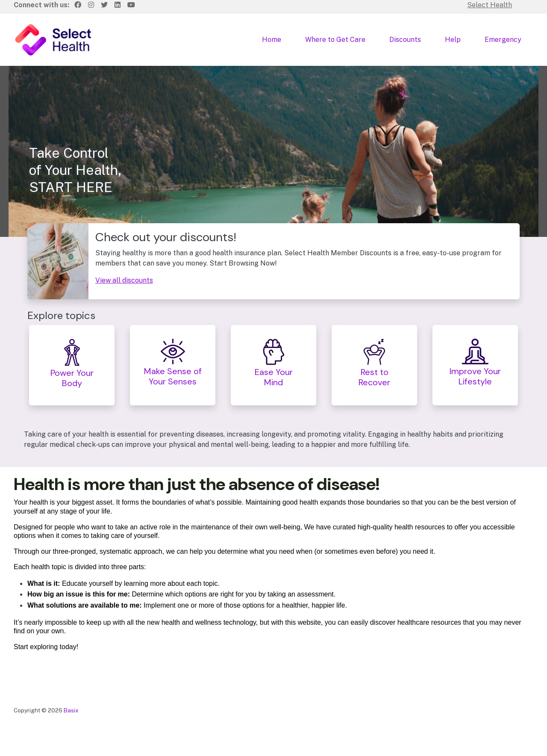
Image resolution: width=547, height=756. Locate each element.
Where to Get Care (335, 40)
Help (453, 40)
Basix (71, 710)
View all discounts (124, 280)
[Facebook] (78, 5)
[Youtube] (131, 5)
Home (272, 40)
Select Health (490, 5)
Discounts (405, 40)
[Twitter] (104, 5)
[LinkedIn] (118, 5)
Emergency (503, 40)
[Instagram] (91, 5)
